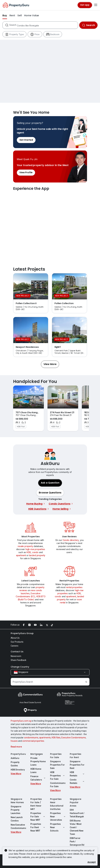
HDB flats (56, 738)
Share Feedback (18, 660)
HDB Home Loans (36, 771)
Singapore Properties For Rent (77, 765)
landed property (37, 555)
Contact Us (17, 652)
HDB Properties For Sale (58, 776)
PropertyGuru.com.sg (21, 721)
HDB (29, 552)
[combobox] (44, 25)
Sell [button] (20, 15)
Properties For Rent (75, 756)
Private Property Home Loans (38, 761)
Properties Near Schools (58, 827)
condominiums (31, 738)
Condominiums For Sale (58, 785)
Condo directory (71, 540)
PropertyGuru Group (22, 633)
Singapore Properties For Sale (57, 765)
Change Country (20, 667)
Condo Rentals (77, 781)
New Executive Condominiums (18, 826)
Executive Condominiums (74, 738)
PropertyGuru (18, 754)
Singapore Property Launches (16, 810)
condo (35, 552)
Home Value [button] (32, 15)
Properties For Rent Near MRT (38, 827)
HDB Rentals (77, 774)
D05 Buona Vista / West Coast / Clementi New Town (77, 827)
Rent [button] (12, 15)
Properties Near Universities (58, 817)
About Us (15, 638)
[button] (50, 364)
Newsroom (16, 656)
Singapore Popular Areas (75, 802)
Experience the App (50, 226)
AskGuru (15, 758)
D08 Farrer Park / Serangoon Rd (77, 842)
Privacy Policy (57, 854)
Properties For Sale (56, 756)
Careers (15, 646)
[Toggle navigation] (96, 5)
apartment (21, 555)
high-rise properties (35, 549)
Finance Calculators (38, 778)
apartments (45, 738)
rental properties (74, 587)
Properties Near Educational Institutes (57, 804)
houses (14, 741)
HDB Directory (18, 770)
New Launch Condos (17, 819)
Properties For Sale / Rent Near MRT (36, 804)
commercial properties (33, 741)
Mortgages (37, 754)
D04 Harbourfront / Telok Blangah (77, 813)
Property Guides (15, 764)
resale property (25, 546)
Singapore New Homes (17, 801)
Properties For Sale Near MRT (38, 817)
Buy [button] (5, 15)
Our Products (17, 642)
